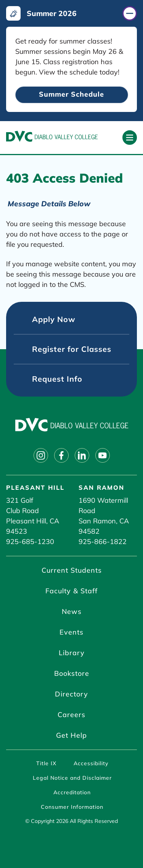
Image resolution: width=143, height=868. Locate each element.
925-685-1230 (30, 542)
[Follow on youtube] (103, 455)
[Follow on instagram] (41, 455)
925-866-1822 (103, 542)
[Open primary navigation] (130, 138)
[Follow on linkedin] (82, 455)
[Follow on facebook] (61, 455)
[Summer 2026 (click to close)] (71, 13)
